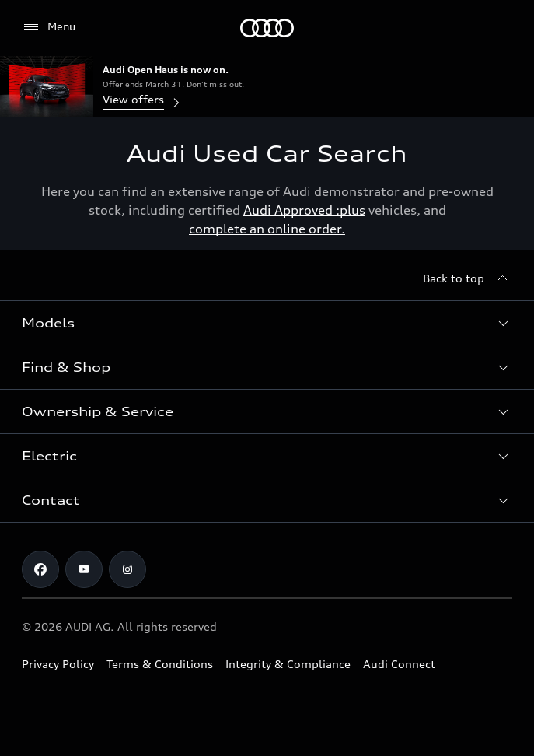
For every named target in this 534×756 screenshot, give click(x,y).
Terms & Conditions (160, 664)
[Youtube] (84, 569)
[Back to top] (468, 278)
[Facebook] (40, 569)
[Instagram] (127, 569)
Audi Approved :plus (304, 210)
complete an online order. (267, 229)
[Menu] (267, 28)
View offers (143, 101)
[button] (267, 323)
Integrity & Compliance (288, 664)
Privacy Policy (58, 664)
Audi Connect (399, 664)
